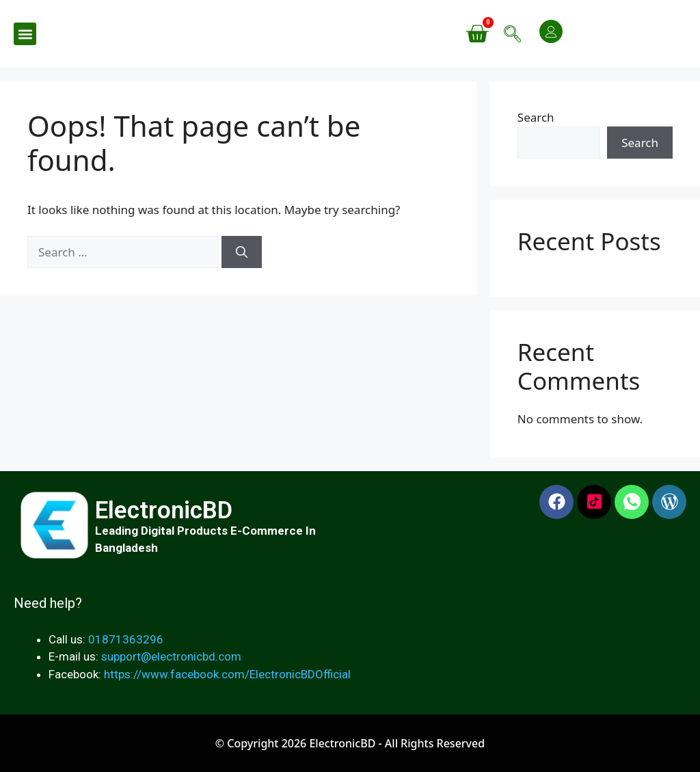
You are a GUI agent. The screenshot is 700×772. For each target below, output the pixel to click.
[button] (25, 34)
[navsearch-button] (512, 34)
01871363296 (126, 639)
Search (536, 117)
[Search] (242, 252)
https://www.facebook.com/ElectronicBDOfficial (227, 674)
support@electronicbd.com (171, 656)
